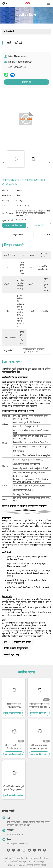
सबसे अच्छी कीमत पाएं (14, 225)
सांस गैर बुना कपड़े (12, 654)
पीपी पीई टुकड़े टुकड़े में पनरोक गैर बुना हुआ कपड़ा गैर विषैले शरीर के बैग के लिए (39, 747)
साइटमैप (20, 858)
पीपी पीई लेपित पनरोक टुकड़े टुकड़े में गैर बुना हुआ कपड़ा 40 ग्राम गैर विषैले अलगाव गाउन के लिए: (14, 788)
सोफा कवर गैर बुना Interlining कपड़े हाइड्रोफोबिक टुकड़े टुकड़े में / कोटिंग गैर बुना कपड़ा (14, 706)
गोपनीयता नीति (10, 858)
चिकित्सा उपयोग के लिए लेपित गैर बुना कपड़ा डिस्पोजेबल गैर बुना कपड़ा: (14, 747)
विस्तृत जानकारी (18, 235)
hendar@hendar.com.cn (20, 62)
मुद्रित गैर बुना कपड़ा (22, 642)
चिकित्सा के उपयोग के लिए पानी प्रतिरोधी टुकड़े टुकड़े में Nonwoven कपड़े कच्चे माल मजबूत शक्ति (39, 706)
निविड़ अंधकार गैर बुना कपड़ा (16, 648)
